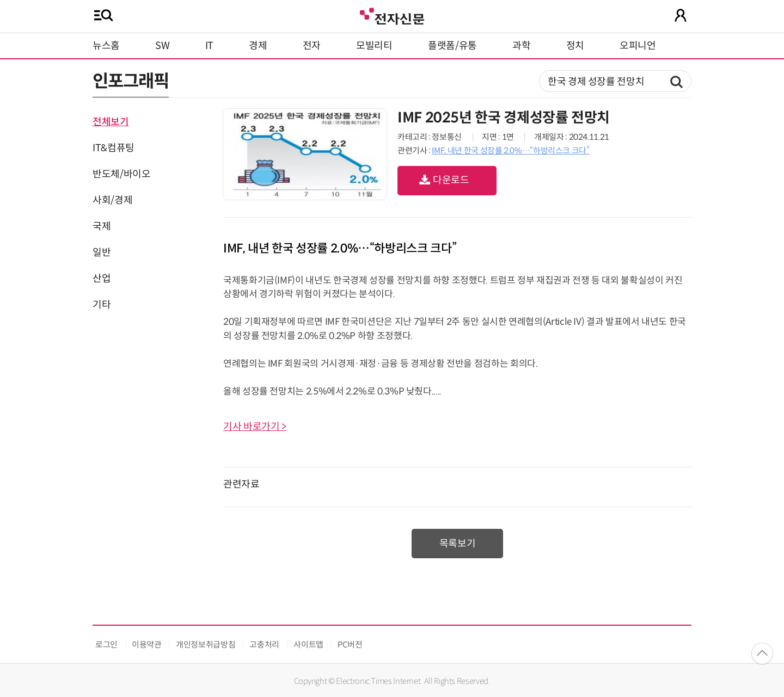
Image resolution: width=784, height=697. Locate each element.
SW (162, 46)
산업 (102, 279)
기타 (102, 305)
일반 (102, 252)
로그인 (106, 644)
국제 (102, 226)
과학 (521, 46)
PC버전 (350, 644)
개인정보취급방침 (206, 644)
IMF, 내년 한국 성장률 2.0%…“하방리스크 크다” (510, 150)
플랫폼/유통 (452, 46)
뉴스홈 (106, 46)
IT (209, 46)
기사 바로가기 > (255, 427)
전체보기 (111, 122)
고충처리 (264, 644)
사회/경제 (112, 200)
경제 (258, 46)
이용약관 (147, 644)
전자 (312, 46)
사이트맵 (308, 644)
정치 (575, 46)
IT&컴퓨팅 (114, 148)
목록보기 (458, 544)
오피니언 (638, 46)
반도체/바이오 (121, 174)
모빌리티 (374, 46)
